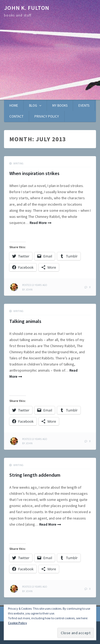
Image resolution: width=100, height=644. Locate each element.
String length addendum (35, 475)
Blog (33, 105)
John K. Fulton (27, 8)
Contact (16, 116)
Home (14, 105)
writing (18, 163)
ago (35, 285)
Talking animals (25, 321)
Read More (38, 223)
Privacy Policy (47, 116)
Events (84, 105)
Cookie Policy (17, 623)
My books (60, 105)
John (29, 290)
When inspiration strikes (34, 173)
